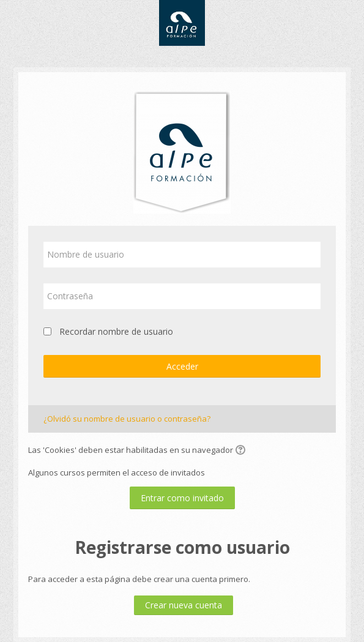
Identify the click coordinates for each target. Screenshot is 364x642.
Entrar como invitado (182, 498)
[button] (242, 451)
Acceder (182, 366)
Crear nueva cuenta (184, 605)
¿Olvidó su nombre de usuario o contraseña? (127, 419)
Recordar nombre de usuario (116, 331)
